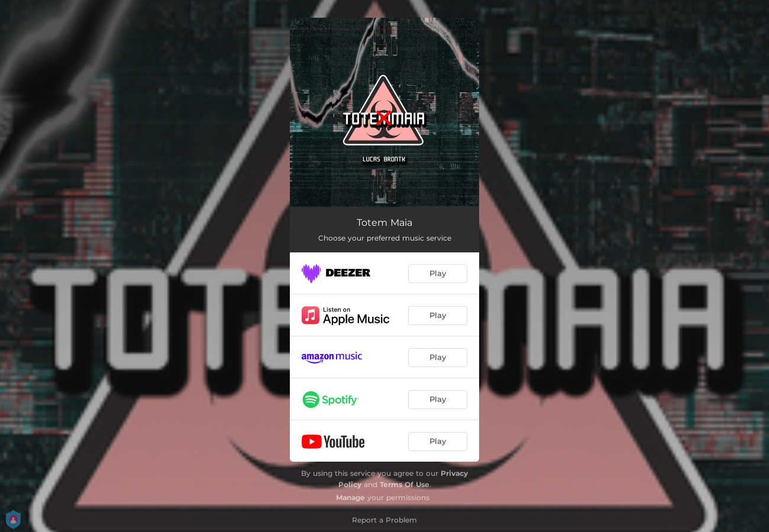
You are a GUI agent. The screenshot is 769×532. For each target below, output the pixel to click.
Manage (350, 497)
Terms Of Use (405, 484)
